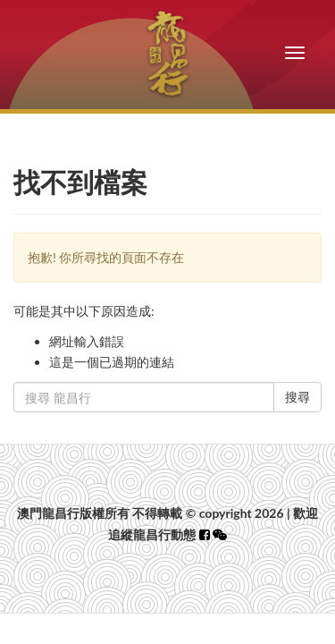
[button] (220, 534)
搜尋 (297, 397)
